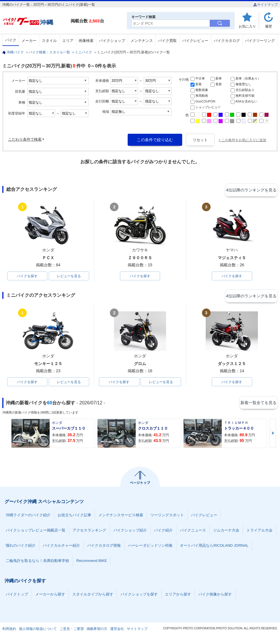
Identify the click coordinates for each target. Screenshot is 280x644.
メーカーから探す (50, 596)
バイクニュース (193, 532)
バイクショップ (112, 41)
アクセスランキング (89, 532)
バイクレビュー (195, 41)
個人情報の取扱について (38, 631)
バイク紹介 (163, 532)
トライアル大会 (259, 532)
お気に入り (247, 26)
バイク (11, 40)
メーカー (29, 41)
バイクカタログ (227, 41)
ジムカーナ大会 (226, 532)
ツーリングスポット (167, 517)
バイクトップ (17, 596)
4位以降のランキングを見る (251, 190)
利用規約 (9, 631)
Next (273, 435)
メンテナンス (142, 41)
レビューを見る (69, 276)
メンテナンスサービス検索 (121, 517)
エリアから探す (178, 596)
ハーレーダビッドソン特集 (150, 547)
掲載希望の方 (97, 631)
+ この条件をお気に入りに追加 (242, 140)
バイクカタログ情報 (104, 547)
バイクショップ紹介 (130, 532)
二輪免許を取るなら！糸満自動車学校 (37, 563)
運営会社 (117, 631)
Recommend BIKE (92, 563)
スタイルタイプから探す (93, 596)
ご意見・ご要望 (72, 631)
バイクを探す (27, 276)
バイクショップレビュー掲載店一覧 (36, 532)
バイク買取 (167, 41)
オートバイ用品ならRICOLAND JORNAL (214, 547)
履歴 (269, 26)
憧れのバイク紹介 (21, 547)
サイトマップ (266, 5)
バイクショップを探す (139, 596)
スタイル (49, 41)
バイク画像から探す (215, 596)
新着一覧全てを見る (257, 405)
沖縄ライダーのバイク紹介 (28, 517)
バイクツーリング (260, 41)
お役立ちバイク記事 (74, 517)
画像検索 (86, 41)
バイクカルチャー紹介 (61, 547)
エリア (68, 41)
